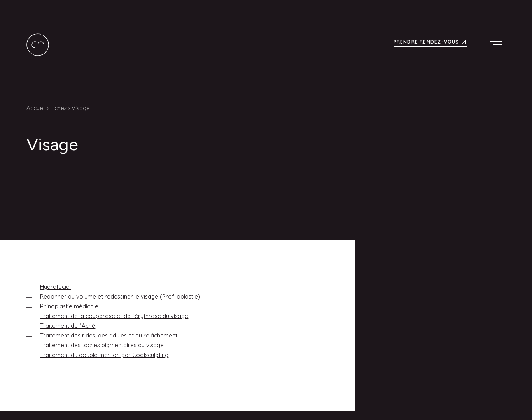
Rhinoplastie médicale (69, 306)
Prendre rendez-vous (426, 41)
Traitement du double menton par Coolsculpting (104, 355)
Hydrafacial (55, 287)
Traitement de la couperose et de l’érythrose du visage (114, 316)
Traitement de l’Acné (68, 326)
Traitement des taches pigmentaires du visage (102, 345)
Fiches (59, 108)
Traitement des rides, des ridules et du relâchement (109, 335)
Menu (498, 43)
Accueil (36, 108)
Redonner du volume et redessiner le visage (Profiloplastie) (120, 296)
